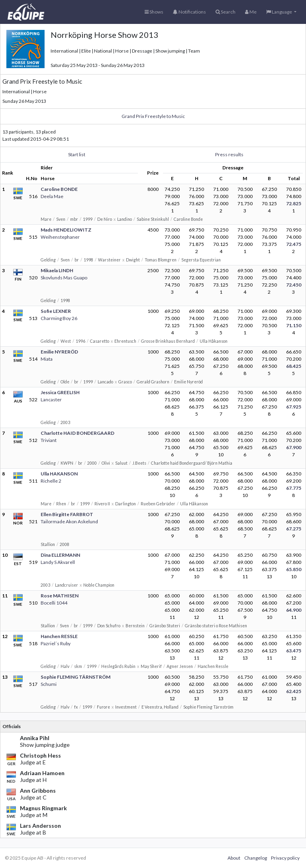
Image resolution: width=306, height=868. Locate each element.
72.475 (294, 244)
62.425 (294, 691)
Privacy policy (285, 858)
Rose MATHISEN (60, 596)
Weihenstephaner (60, 237)
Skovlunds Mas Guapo (64, 278)
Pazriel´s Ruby (56, 643)
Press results (229, 154)
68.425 (294, 366)
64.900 (294, 610)
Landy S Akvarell (58, 562)
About (234, 858)
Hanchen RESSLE (59, 636)
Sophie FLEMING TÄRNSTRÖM (76, 677)
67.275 (294, 529)
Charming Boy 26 (59, 318)
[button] (281, 12)
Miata (47, 359)
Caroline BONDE (59, 189)
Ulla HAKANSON (59, 474)
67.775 (294, 488)
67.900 (294, 447)
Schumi (49, 684)
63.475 (294, 651)
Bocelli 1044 (54, 603)
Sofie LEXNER (56, 311)
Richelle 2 (51, 481)
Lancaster (51, 400)
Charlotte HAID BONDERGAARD (77, 433)
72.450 (294, 285)
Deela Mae (52, 196)
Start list (77, 154)
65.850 (294, 569)
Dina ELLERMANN (60, 555)
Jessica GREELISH (60, 392)
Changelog (256, 858)
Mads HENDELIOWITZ (66, 230)
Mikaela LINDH (57, 270)
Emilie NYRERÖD (59, 352)
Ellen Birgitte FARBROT (67, 514)
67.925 (294, 407)
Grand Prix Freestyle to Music (153, 116)
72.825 (294, 203)
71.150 (294, 325)
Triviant (49, 440)
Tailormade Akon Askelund (69, 521)
